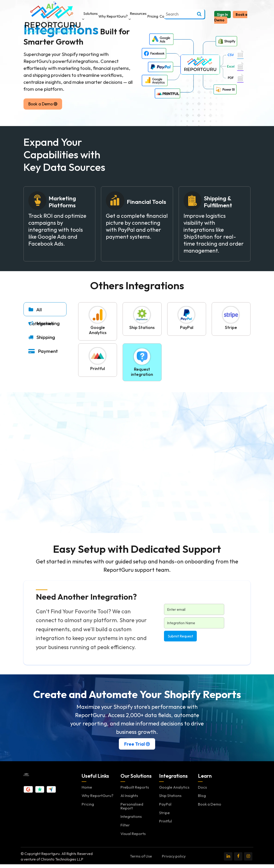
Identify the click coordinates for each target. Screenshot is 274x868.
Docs (203, 787)
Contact (163, 15)
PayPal (166, 810)
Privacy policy (179, 859)
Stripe (165, 819)
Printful (167, 828)
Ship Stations (172, 801)
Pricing (150, 15)
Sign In (219, 14)
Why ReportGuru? (110, 15)
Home (88, 787)
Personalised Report (133, 808)
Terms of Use (136, 859)
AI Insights (130, 796)
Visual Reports (135, 837)
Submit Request (180, 636)
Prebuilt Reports (137, 787)
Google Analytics (168, 790)
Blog (202, 796)
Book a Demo (211, 805)
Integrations (133, 819)
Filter (126, 828)
